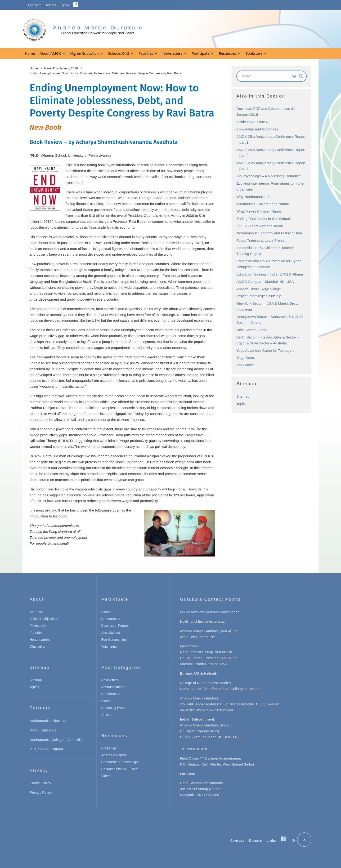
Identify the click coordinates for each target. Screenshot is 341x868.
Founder (36, 633)
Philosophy (38, 626)
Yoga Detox (245, 358)
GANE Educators (43, 730)
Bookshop (109, 748)
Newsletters (172, 53)
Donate (51, 5)
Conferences (111, 619)
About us (36, 612)
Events (106, 612)
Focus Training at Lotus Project (261, 240)
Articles (107, 715)
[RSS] (294, 840)
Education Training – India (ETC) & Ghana (270, 274)
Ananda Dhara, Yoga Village (258, 289)
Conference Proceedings (120, 762)
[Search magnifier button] (301, 76)
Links (65, 5)
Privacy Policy (41, 792)
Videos (106, 776)
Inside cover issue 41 (253, 122)
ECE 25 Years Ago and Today (260, 226)
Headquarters (40, 640)
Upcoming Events (114, 708)
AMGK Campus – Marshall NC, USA (265, 282)
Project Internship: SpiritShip (259, 296)
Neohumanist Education (48, 721)
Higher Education (85, 53)
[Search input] (266, 76)
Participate (201, 53)
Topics (241, 404)
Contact (34, 5)
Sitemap (243, 396)
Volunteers (109, 646)
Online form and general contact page (210, 612)
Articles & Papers (114, 755)
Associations (111, 633)
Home (30, 53)
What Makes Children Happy (259, 211)
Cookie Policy (40, 783)
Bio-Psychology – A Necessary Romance (269, 176)
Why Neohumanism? (253, 197)
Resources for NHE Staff (119, 769)
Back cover (245, 365)
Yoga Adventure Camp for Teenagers (265, 350)
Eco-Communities (114, 640)
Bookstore (254, 53)
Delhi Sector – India (252, 330)
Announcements (113, 687)
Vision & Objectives (44, 619)
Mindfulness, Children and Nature (263, 204)
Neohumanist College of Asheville (56, 740)
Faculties (146, 53)
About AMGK (50, 53)
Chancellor (38, 646)
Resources (227, 53)
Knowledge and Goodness (257, 129)
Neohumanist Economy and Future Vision (269, 233)
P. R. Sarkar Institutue (47, 749)
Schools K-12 (119, 53)
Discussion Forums (115, 626)
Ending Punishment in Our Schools (264, 219)
